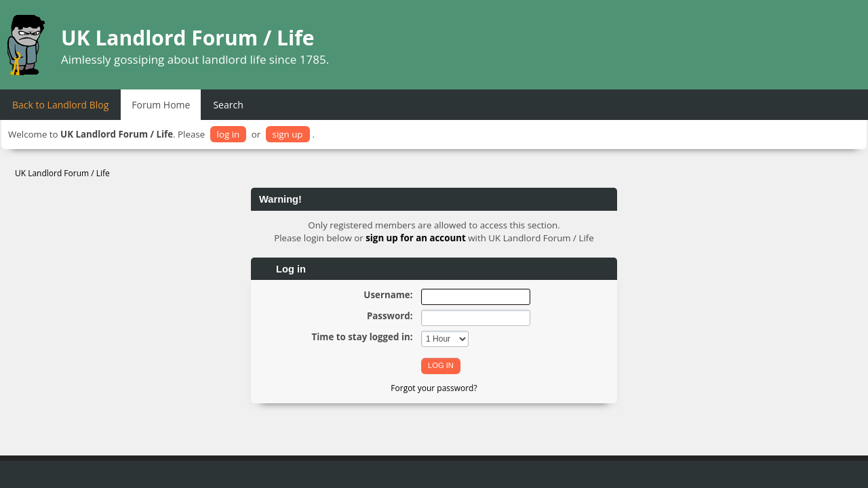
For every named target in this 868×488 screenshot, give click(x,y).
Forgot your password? (434, 388)
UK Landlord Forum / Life (188, 38)
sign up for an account (416, 238)
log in (229, 134)
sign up (288, 134)
